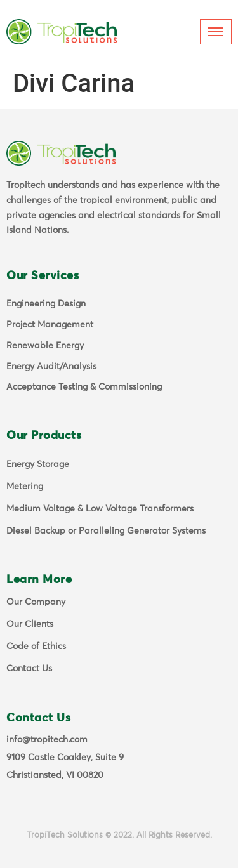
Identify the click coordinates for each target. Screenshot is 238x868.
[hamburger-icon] (216, 32)
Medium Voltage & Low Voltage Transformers (100, 509)
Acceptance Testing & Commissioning (84, 387)
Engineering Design (46, 304)
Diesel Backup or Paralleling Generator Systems (106, 531)
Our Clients (30, 624)
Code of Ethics (36, 647)
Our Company (36, 602)
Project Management (50, 325)
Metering (25, 487)
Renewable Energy (45, 346)
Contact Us (29, 669)
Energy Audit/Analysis (51, 367)
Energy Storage (38, 464)
